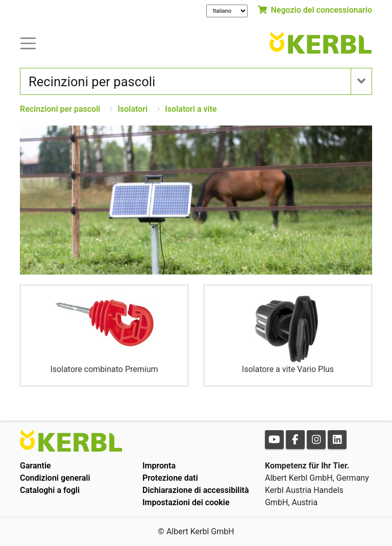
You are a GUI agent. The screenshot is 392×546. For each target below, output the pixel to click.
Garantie (35, 466)
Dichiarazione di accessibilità (196, 490)
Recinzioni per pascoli (60, 109)
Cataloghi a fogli (50, 490)
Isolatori (132, 109)
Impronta (159, 466)
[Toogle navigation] (28, 43)
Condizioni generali (55, 478)
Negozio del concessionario (315, 10)
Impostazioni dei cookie (186, 502)
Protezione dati (170, 478)
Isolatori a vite (191, 109)
